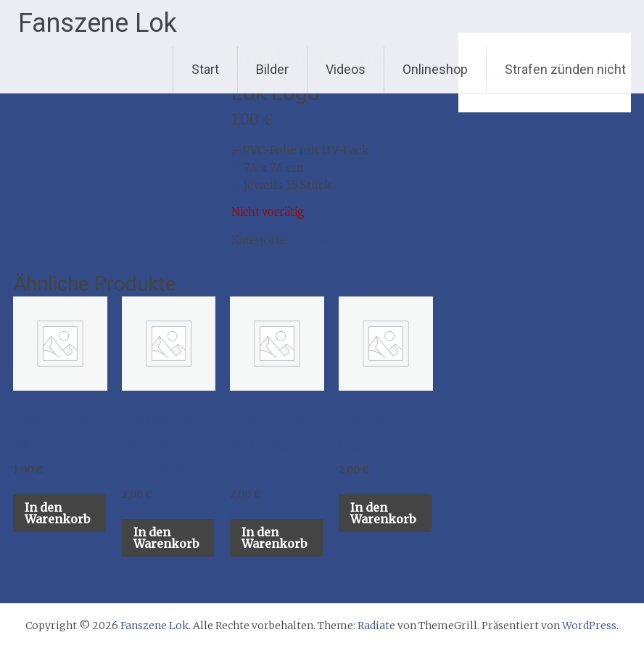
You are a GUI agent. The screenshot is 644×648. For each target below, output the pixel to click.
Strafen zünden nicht (565, 69)
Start (205, 69)
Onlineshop (435, 69)
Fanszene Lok (98, 23)
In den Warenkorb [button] (57, 513)
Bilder (272, 69)
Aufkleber (319, 240)
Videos (346, 69)
